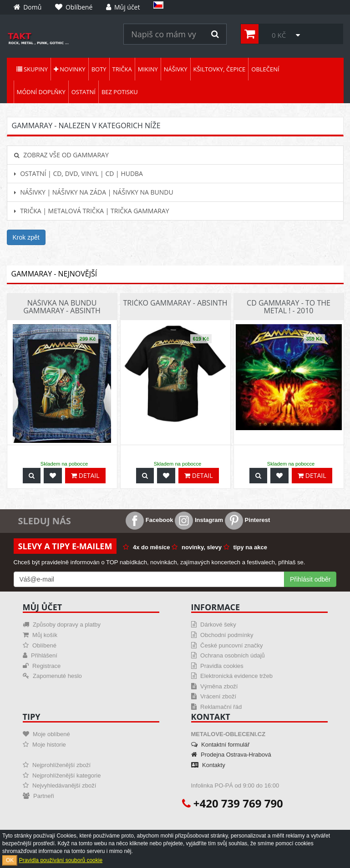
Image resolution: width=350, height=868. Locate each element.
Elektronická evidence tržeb (232, 676)
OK (10, 860)
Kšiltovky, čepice (220, 69)
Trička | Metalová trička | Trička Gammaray (92, 211)
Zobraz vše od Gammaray (61, 155)
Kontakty (208, 765)
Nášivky (176, 69)
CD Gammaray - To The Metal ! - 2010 (289, 307)
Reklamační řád (217, 707)
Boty (99, 69)
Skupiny (32, 69)
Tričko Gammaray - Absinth (175, 303)
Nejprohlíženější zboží (57, 765)
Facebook (149, 520)
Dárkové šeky (214, 625)
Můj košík (40, 635)
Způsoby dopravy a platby (62, 625)
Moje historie (44, 745)
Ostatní (84, 92)
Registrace (42, 666)
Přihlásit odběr (310, 579)
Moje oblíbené (46, 734)
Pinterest (247, 520)
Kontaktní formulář (221, 745)
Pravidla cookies (217, 666)
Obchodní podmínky (222, 635)
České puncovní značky (227, 645)
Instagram (199, 520)
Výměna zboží (215, 686)
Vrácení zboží (214, 696)
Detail (85, 475)
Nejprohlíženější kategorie (62, 775)
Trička (122, 69)
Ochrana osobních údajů (228, 655)
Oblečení (265, 69)
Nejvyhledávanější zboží (60, 785)
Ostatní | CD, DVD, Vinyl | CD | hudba (79, 173)
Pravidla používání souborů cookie (61, 860)
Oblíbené (40, 645)
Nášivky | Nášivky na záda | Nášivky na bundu (94, 192)
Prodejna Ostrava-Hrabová (231, 755)
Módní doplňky (41, 92)
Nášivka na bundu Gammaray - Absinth (62, 307)
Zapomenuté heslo (52, 676)
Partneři (38, 796)
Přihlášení (40, 655)
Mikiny (148, 69)
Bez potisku (120, 92)
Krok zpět (26, 237)
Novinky (70, 69)
